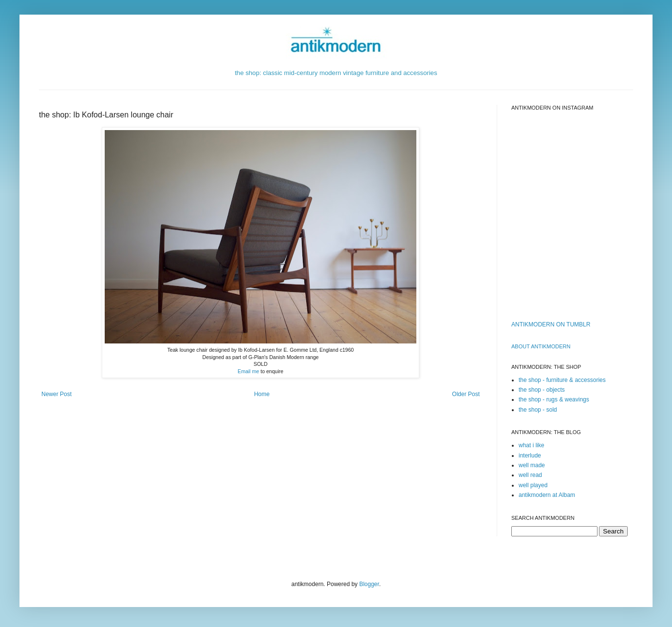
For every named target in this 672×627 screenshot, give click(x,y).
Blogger (369, 584)
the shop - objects (542, 390)
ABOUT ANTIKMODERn (541, 346)
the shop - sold (538, 410)
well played (533, 485)
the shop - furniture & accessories (562, 380)
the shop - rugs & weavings (554, 399)
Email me (248, 371)
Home (262, 394)
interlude (530, 456)
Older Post (466, 394)
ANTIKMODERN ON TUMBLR (551, 324)
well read (530, 475)
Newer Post (56, 394)
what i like (532, 445)
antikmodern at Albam (547, 495)
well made (532, 465)
